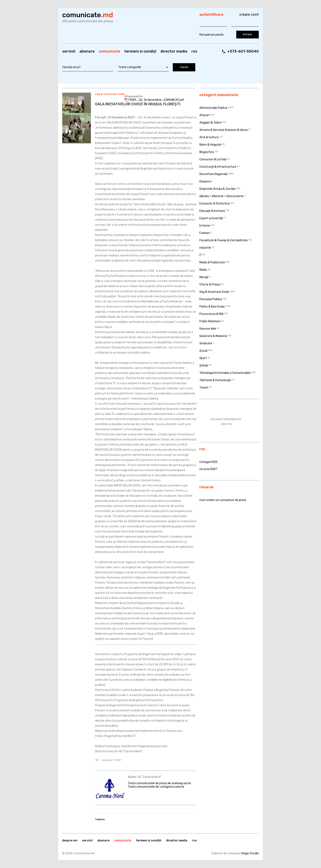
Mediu (203, 270)
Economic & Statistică (214, 204)
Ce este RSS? (208, 469)
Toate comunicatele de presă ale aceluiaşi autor (159, 783)
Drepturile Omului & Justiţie (217, 189)
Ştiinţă (204, 366)
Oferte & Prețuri (210, 285)
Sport (203, 358)
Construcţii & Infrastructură (218, 167)
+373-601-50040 (243, 51)
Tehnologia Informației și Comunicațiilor (225, 373)
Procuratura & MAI (211, 314)
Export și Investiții (211, 218)
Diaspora (205, 181)
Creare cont (249, 15)
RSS (194, 51)
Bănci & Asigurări (210, 145)
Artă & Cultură (209, 137)
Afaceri (204, 115)
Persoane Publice (211, 299)
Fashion (205, 233)
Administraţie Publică (213, 108)
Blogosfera (207, 152)
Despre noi (70, 840)
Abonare (87, 51)
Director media (174, 51)
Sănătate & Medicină (213, 336)
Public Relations (210, 321)
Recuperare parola (211, 35)
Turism (204, 388)
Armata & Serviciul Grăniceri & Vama (223, 130)
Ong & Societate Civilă (110, 94)
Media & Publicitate (212, 262)
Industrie (205, 248)
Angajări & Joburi (211, 123)
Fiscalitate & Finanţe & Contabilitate (224, 240)
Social (203, 351)
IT (201, 255)
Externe (205, 226)
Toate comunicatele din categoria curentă (156, 787)
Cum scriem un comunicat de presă (223, 500)
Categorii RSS (209, 462)
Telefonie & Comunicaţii (215, 380)
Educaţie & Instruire (212, 211)
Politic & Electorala (212, 307)
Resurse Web (208, 329)
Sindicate (206, 343)
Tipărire (100, 819)
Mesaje (204, 277)
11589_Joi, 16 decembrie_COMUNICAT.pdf (156, 100)
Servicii (69, 51)
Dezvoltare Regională (214, 174)
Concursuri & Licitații (213, 159)
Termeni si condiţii (140, 51)
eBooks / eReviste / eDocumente (222, 196)
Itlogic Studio (250, 853)
